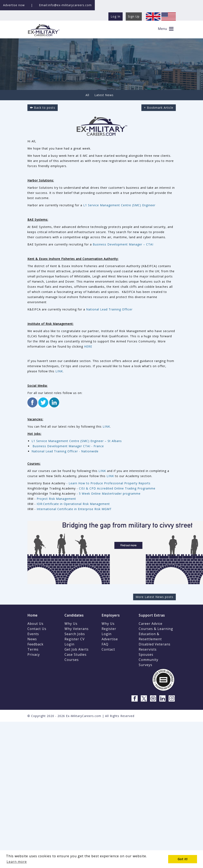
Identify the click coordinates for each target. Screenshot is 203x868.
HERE (88, 346)
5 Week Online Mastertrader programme (110, 494)
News (32, 639)
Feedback (35, 644)
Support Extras (152, 615)
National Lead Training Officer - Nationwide (65, 451)
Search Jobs (75, 634)
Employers (111, 615)
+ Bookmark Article (159, 108)
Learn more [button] (17, 862)
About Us (35, 624)
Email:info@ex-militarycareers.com (65, 5)
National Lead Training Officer (109, 309)
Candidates (74, 615)
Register (109, 629)
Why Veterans (77, 629)
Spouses (146, 655)
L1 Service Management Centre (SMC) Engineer (119, 205)
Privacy (34, 655)
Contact (108, 649)
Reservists (148, 649)
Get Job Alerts (77, 649)
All (87, 95)
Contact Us (37, 629)
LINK (59, 371)
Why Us (71, 624)
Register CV (75, 639)
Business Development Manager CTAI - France (68, 446)
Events (33, 634)
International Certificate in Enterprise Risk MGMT (74, 509)
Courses (72, 660)
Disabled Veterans (155, 644)
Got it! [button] (183, 859)
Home (32, 615)
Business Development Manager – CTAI (123, 244)
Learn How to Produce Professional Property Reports (110, 483)
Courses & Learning (156, 629)
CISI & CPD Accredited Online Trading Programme (117, 488)
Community (148, 660)
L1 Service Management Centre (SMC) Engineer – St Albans (77, 441)
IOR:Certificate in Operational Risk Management (73, 504)
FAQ (105, 644)
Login (69, 644)
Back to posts (43, 108)
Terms (33, 649)
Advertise (110, 639)
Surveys (146, 665)
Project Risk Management (56, 499)
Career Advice (151, 624)
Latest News (104, 95)
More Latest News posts (154, 597)
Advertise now (14, 5)
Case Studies (76, 655)
